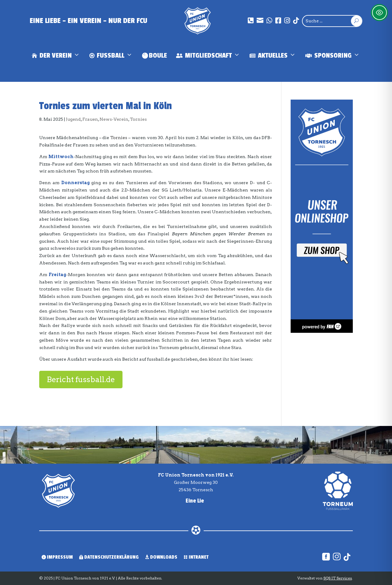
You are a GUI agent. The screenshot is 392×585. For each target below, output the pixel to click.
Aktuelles (273, 56)
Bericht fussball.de (81, 379)
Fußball (111, 56)
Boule (155, 55)
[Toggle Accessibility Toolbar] (379, 13)
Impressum (57, 557)
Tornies (138, 119)
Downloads (161, 557)
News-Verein (114, 119)
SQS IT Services (338, 578)
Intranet (196, 557)
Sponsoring (333, 56)
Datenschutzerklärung (109, 557)
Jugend (73, 119)
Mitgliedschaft (208, 56)
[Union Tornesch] (198, 21)
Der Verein (56, 56)
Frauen (90, 119)
